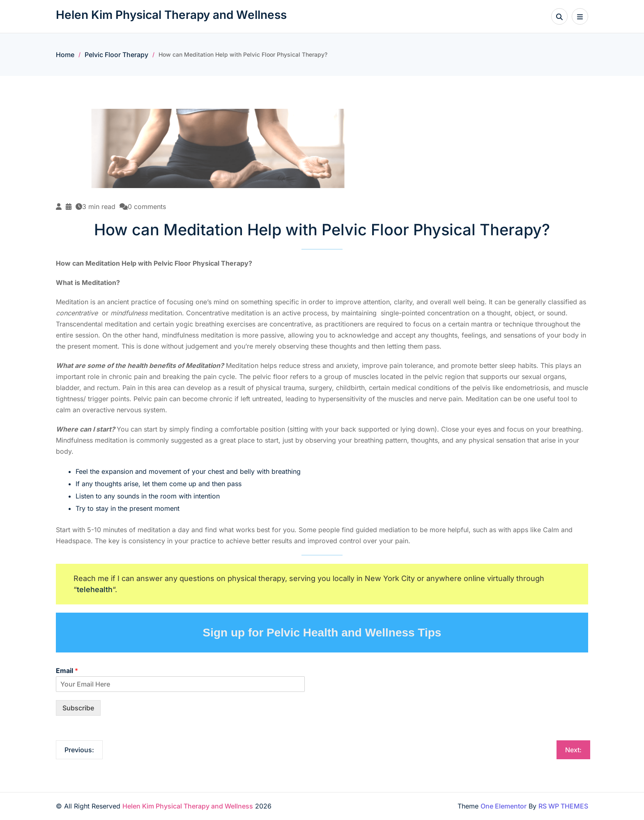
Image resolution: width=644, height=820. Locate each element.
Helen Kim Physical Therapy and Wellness (171, 15)
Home (65, 55)
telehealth (95, 589)
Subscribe (78, 708)
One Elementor (504, 806)
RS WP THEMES (563, 806)
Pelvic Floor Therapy (116, 55)
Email (67, 671)
